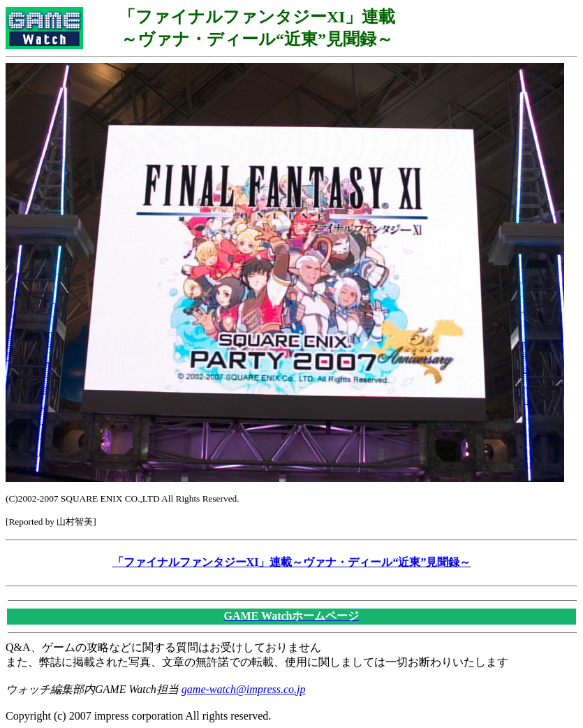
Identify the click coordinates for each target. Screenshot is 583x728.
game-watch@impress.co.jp (244, 689)
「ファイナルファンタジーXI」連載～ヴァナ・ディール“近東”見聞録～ (292, 562)
